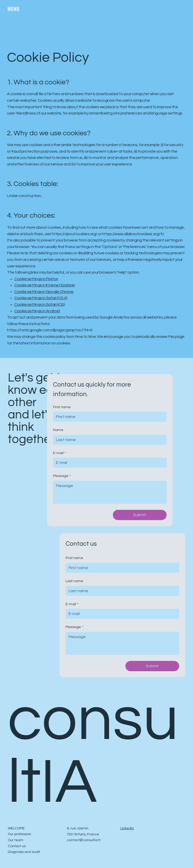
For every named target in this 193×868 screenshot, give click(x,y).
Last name (74, 581)
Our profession (19, 834)
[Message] (110, 492)
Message (62, 476)
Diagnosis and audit (24, 852)
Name (58, 430)
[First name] (108, 417)
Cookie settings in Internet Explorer (45, 285)
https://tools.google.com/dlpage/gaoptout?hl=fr (50, 330)
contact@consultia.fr (84, 840)
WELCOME (16, 828)
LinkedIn (127, 828)
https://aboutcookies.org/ (75, 234)
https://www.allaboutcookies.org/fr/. (133, 234)
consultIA (93, 751)
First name (62, 407)
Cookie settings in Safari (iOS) (40, 304)
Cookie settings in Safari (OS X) (41, 298)
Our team (16, 840)
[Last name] (121, 591)
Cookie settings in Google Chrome (44, 292)
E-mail (59, 453)
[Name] (108, 440)
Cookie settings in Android (37, 311)
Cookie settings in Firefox (36, 279)
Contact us (17, 846)
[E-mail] (108, 463)
